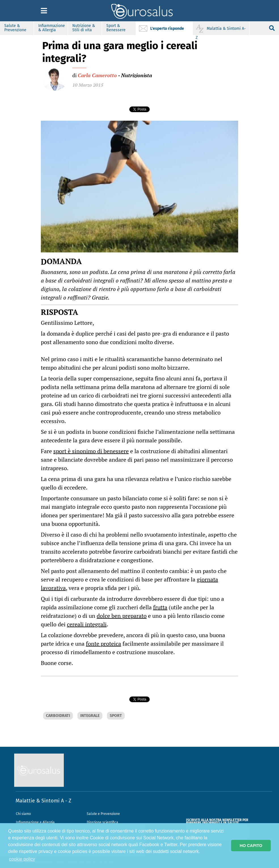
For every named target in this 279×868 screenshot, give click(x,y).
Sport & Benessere (116, 28)
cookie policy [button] (22, 859)
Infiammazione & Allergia (52, 28)
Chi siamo (23, 814)
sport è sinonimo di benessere (91, 451)
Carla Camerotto (97, 75)
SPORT (116, 716)
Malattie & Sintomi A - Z (43, 801)
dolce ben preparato (122, 616)
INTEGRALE (90, 716)
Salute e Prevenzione (103, 814)
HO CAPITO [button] (251, 846)
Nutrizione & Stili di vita (84, 28)
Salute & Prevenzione (15, 28)
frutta (160, 607)
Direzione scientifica (102, 822)
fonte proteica (103, 644)
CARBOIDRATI (58, 716)
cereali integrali (87, 624)
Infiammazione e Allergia (35, 822)
